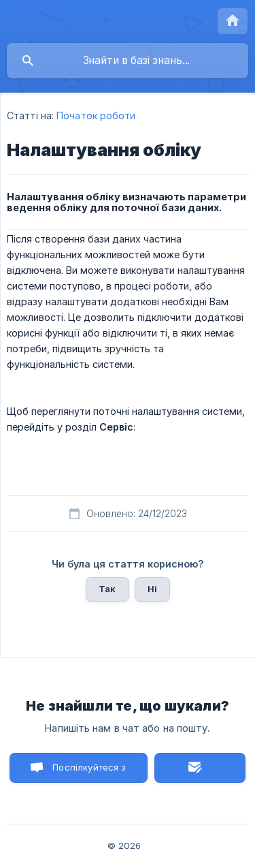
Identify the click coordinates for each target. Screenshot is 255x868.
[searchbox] (128, 61)
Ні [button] (152, 589)
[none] (233, 21)
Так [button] (107, 589)
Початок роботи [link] (96, 115)
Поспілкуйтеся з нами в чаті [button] (89, 772)
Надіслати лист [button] (200, 768)
